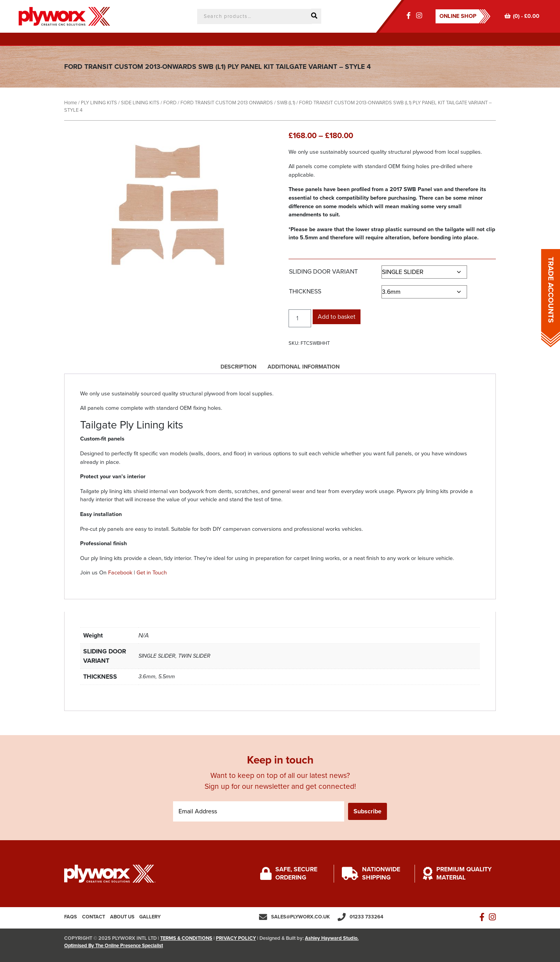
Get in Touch (152, 573)
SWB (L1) (286, 103)
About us (122, 917)
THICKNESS (305, 291)
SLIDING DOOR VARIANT (323, 272)
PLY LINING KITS (99, 103)
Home (71, 103)
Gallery (150, 917)
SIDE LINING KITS (140, 103)
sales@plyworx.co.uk (300, 917)
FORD (170, 103)
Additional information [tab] (304, 367)
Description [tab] (238, 367)
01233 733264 (367, 917)
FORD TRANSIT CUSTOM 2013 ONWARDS (227, 103)
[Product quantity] (300, 318)
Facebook (120, 573)
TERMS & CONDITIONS (186, 938)
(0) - (522, 16)
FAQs (71, 917)
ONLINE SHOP (458, 16)
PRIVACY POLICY (236, 938)
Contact (94, 917)
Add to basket (337, 317)
